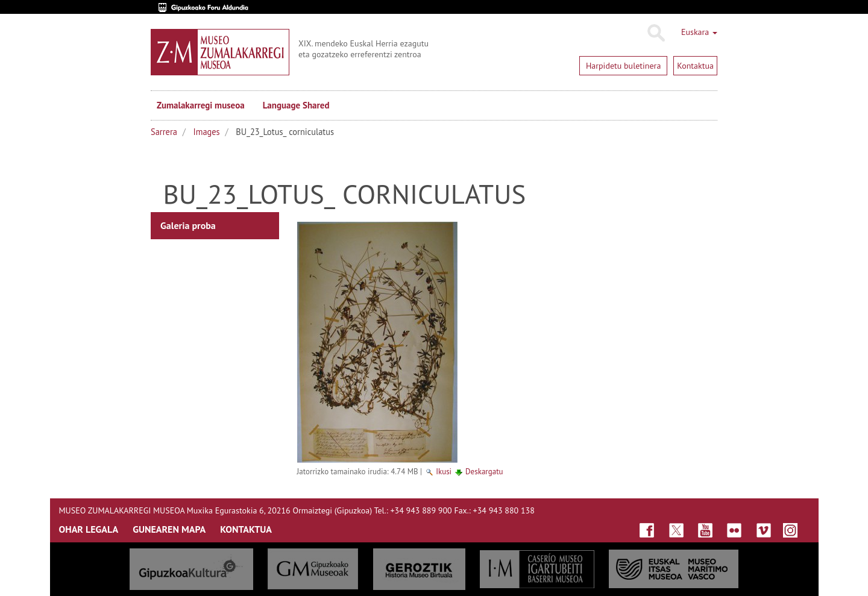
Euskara (699, 32)
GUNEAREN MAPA (169, 529)
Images (207, 132)
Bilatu (656, 33)
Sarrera (164, 132)
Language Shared (296, 105)
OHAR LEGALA (89, 529)
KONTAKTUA (246, 529)
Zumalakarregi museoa (201, 105)
